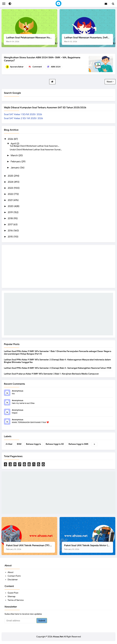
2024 (11, 182)
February (16, 162)
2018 (11, 218)
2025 (11, 176)
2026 (11, 139)
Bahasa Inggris (34, 444)
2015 (11, 237)
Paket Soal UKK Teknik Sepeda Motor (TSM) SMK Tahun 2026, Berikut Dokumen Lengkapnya (89, 547)
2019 (11, 212)
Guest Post (13, 593)
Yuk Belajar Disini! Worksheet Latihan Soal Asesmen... (34, 146)
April (14, 144)
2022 (11, 194)
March (15, 155)
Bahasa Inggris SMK (78, 444)
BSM (19, 444)
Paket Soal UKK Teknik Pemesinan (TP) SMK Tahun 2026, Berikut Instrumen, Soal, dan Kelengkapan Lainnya (31, 547)
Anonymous (18, 391)
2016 (11, 231)
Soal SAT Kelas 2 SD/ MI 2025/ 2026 (23, 118)
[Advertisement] (58, 314)
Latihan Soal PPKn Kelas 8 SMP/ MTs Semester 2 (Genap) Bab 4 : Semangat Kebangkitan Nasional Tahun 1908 (58, 368)
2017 (11, 225)
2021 (11, 200)
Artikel (9, 444)
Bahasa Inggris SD (55, 444)
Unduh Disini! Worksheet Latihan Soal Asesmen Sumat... (36, 150)
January (15, 168)
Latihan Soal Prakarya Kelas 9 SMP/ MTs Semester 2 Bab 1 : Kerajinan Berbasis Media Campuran (51, 374)
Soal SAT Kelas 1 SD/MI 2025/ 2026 (23, 114)
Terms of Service (16, 600)
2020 (11, 206)
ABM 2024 (56, 67)
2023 (11, 188)
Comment (37, 67)
